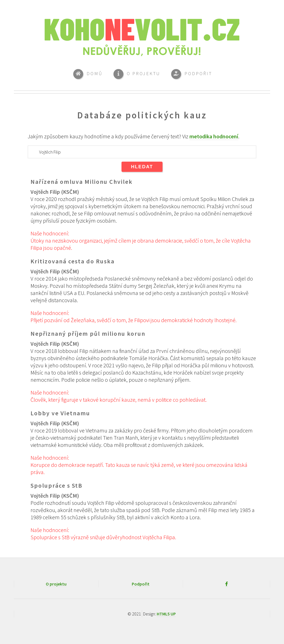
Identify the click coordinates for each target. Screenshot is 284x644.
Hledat (142, 167)
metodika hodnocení (214, 136)
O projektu (56, 584)
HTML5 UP (166, 614)
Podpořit (141, 584)
